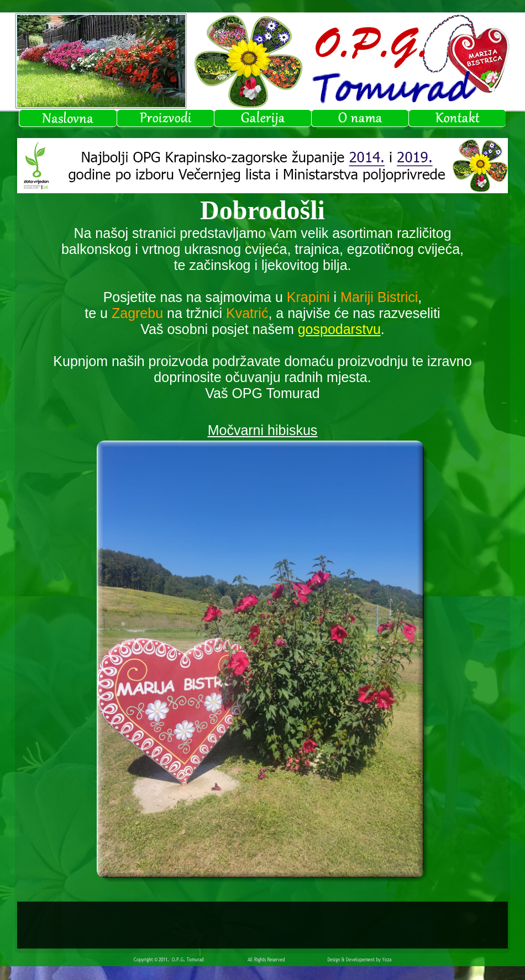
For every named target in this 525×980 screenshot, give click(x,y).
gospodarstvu (339, 329)
